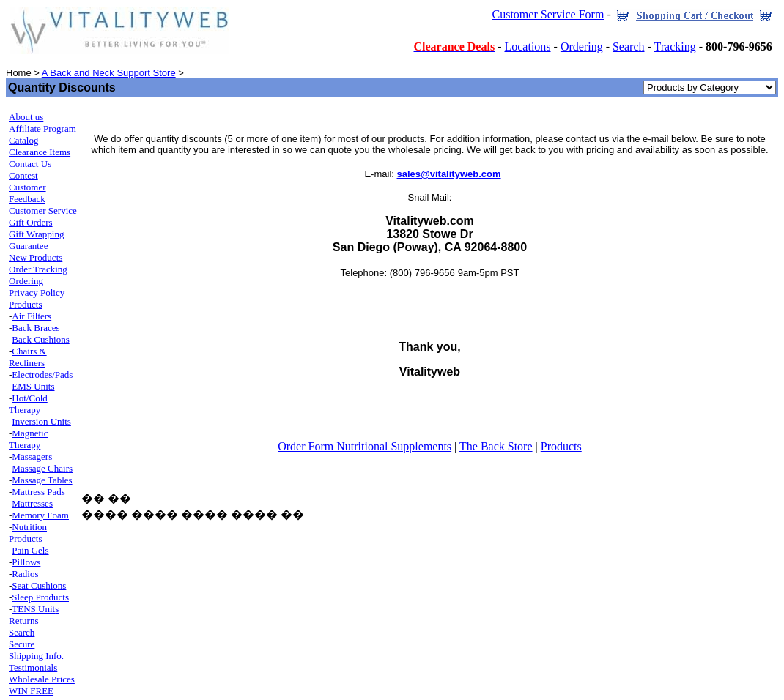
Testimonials (33, 667)
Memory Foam (40, 515)
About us (26, 117)
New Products (36, 257)
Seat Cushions (39, 585)
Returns (23, 621)
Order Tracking (38, 269)
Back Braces (36, 328)
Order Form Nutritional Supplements (365, 446)
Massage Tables (42, 480)
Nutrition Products (28, 533)
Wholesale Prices (42, 679)
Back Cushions (40, 339)
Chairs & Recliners (28, 357)
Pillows (26, 562)
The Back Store (496, 446)
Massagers (32, 457)
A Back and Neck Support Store (109, 73)
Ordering (582, 46)
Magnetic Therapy (28, 439)
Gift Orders (31, 222)
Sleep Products (40, 597)
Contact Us (30, 164)
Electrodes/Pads (42, 375)
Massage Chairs (42, 468)
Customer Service (43, 211)
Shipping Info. (36, 656)
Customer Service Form (548, 14)
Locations (527, 46)
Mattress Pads (38, 492)
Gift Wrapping (36, 234)
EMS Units (33, 386)
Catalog (23, 140)
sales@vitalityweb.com (449, 174)
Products (26, 304)
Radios (25, 574)
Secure (22, 644)
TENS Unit (33, 609)
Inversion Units (41, 421)
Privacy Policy (37, 293)
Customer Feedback (27, 193)
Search (629, 46)
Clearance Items (40, 152)
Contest (23, 175)
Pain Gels (30, 550)
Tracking (675, 46)
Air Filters (32, 316)
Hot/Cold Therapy (28, 404)
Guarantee (28, 246)
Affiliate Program (42, 129)
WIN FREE (31, 691)
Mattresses (32, 503)
